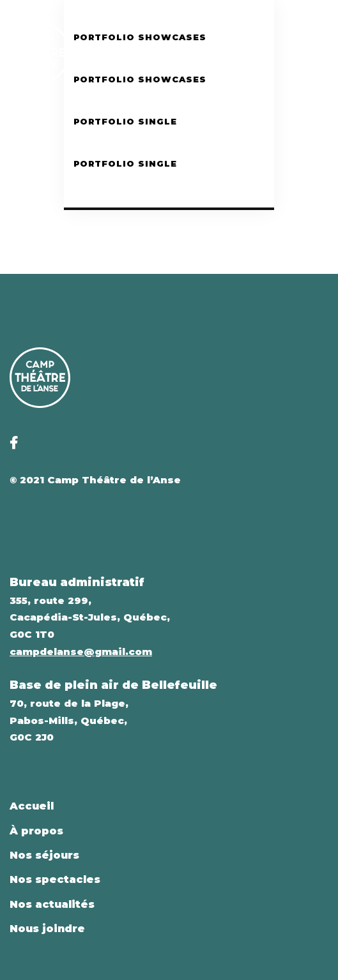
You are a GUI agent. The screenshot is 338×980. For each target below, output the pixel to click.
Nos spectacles (55, 879)
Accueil (32, 806)
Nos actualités (52, 904)
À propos (36, 831)
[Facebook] (300, 52)
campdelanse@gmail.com (81, 652)
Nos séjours (44, 855)
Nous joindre (47, 929)
